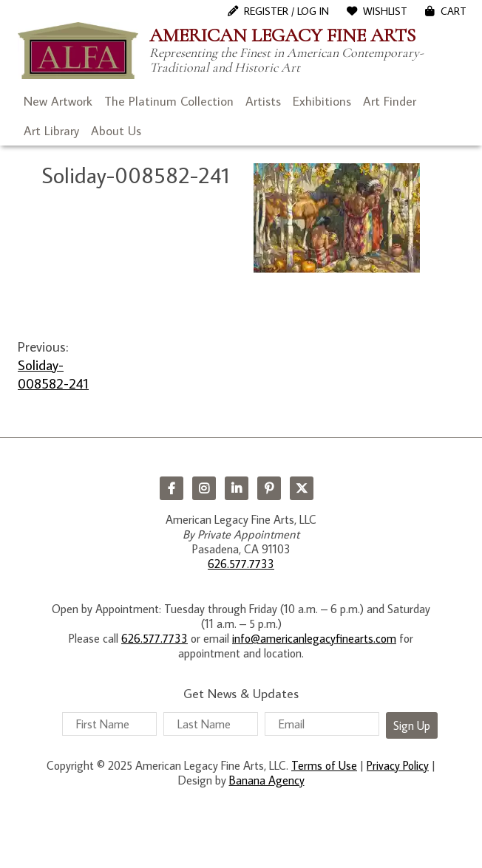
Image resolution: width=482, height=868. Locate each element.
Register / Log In (286, 11)
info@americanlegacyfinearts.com (314, 638)
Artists (263, 101)
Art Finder (390, 101)
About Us (116, 131)
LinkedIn (237, 488)
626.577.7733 (241, 564)
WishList (385, 11)
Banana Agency (267, 780)
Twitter (302, 488)
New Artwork (58, 101)
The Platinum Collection (169, 101)
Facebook (172, 488)
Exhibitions (322, 101)
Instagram (204, 488)
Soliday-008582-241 (53, 374)
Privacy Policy (398, 765)
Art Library (51, 131)
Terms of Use (324, 765)
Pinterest (269, 488)
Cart (454, 11)
